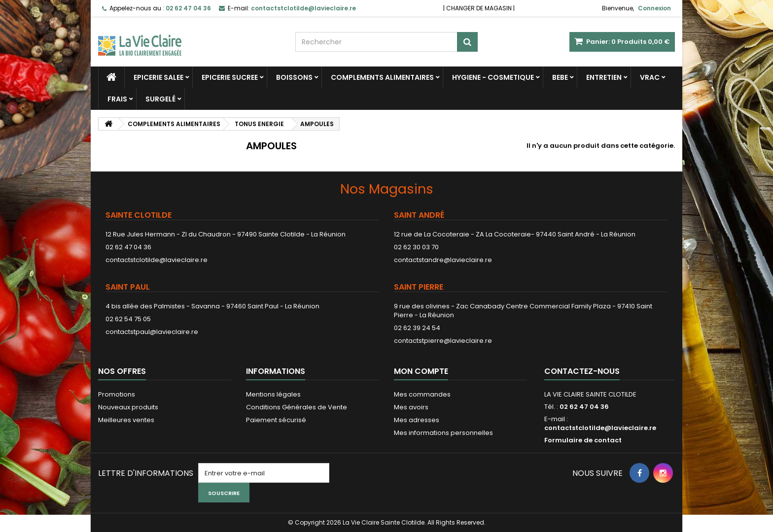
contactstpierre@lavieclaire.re (443, 341)
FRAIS (117, 99)
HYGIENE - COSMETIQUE (493, 77)
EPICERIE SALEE (158, 77)
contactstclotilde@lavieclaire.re (157, 260)
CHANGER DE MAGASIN (479, 8)
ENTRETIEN (604, 77)
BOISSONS (294, 77)
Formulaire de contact (583, 440)
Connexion (654, 8)
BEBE (560, 77)
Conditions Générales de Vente (297, 407)
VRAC (650, 77)
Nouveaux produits (128, 407)
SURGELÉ (160, 99)
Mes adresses (417, 420)
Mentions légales (273, 394)
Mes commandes (422, 394)
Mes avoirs (411, 407)
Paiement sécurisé (276, 420)
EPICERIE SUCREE (230, 77)
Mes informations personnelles (443, 433)
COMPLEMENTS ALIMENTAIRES (382, 77)
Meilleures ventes (126, 420)
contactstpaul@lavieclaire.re (152, 332)
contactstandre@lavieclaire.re (443, 260)
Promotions (117, 394)
